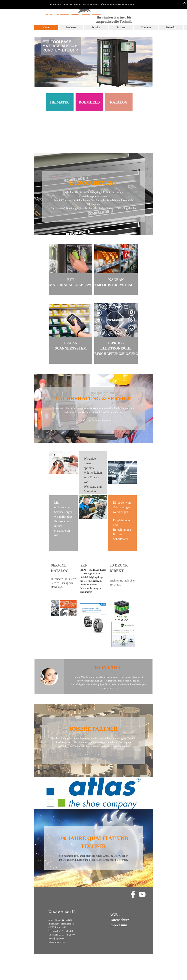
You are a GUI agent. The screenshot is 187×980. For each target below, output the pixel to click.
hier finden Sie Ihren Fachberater (93, 420)
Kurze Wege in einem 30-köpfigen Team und (93, 684)
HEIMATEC (50, 102)
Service (96, 27)
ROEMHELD (80, 102)
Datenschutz (119, 920)
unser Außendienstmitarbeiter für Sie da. (120, 681)
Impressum (118, 925)
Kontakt (171, 27)
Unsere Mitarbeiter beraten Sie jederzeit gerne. (96, 677)
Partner (121, 27)
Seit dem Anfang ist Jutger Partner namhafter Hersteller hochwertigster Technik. (93, 738)
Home (46, 27)
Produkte (71, 27)
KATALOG (109, 102)
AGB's (115, 915)
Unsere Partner (93, 754)
